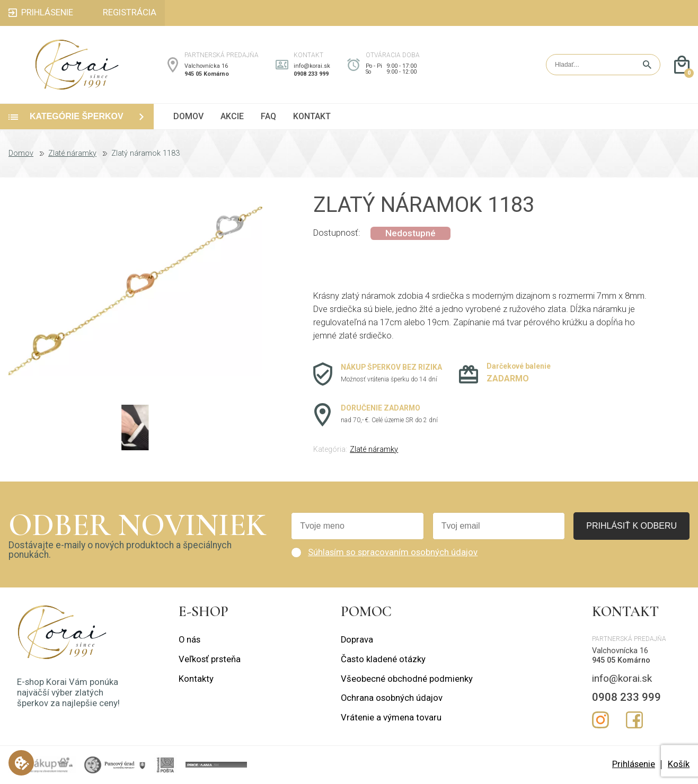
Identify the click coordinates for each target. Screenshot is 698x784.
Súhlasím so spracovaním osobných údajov (393, 552)
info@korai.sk (312, 66)
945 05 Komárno (207, 74)
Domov (21, 154)
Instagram (600, 720)
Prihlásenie (634, 764)
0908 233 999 (311, 74)
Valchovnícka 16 (206, 66)
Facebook (634, 720)
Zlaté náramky (72, 154)
